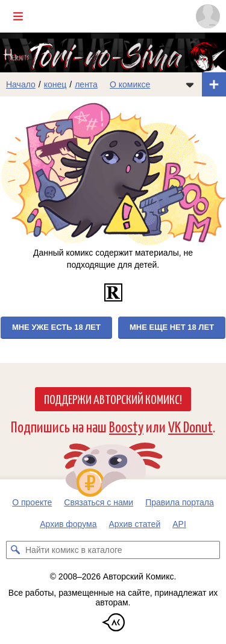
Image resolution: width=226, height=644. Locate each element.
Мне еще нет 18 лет (172, 327)
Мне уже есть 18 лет (56, 327)
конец (55, 84)
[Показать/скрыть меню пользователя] (208, 16)
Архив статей (135, 524)
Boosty (126, 426)
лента (86, 84)
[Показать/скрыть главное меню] (18, 16)
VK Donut (190, 426)
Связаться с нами (99, 502)
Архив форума (68, 524)
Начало (21, 84)
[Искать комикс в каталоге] (15, 550)
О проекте (32, 502)
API (179, 524)
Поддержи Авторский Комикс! (113, 399)
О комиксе (130, 84)
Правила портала (180, 502)
